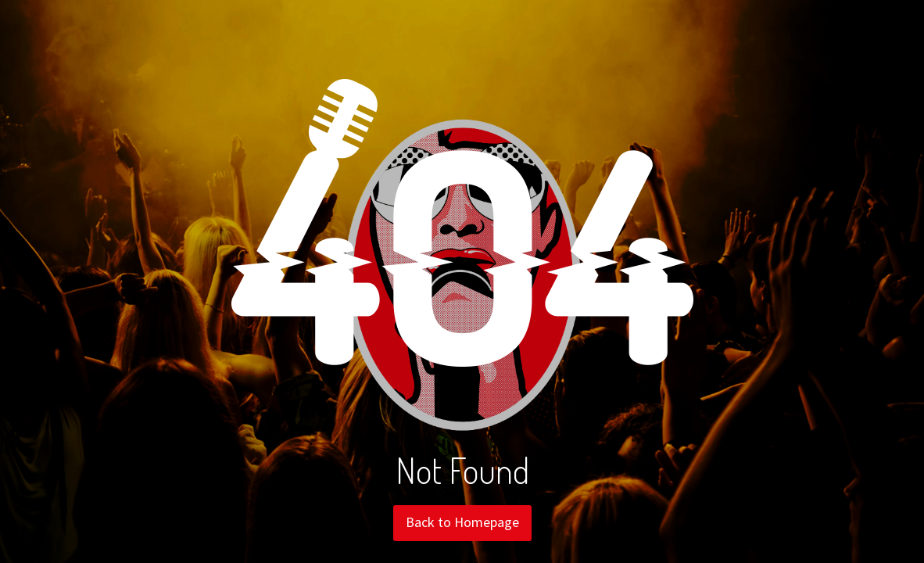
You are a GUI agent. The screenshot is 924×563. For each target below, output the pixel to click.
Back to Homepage (462, 522)
